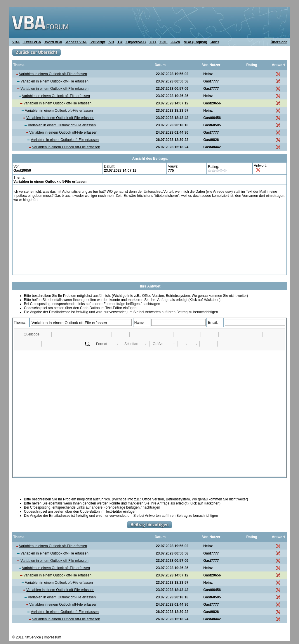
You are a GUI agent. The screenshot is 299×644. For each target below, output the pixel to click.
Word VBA (53, 42)
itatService (33, 637)
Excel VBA (32, 42)
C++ (153, 42)
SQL (164, 42)
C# (120, 42)
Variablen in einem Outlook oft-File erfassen (53, 74)
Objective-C (135, 42)
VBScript (98, 42)
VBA (16, 42)
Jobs (215, 42)
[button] (29, 334)
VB (111, 42)
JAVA (175, 42)
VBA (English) (196, 42)
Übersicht (279, 42)
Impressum (52, 637)
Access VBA (76, 42)
